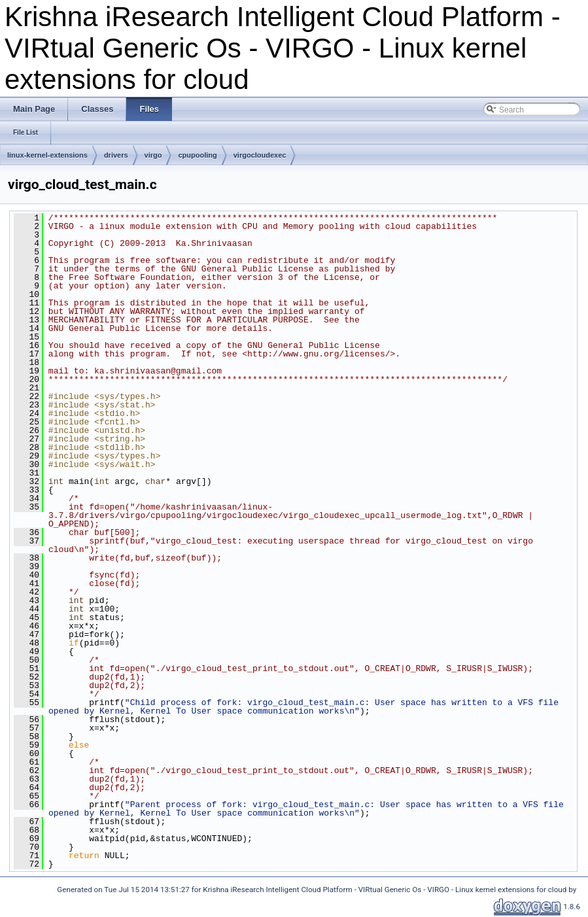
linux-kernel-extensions (47, 155)
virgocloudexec (260, 155)
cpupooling (197, 155)
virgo (153, 155)
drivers (116, 155)
